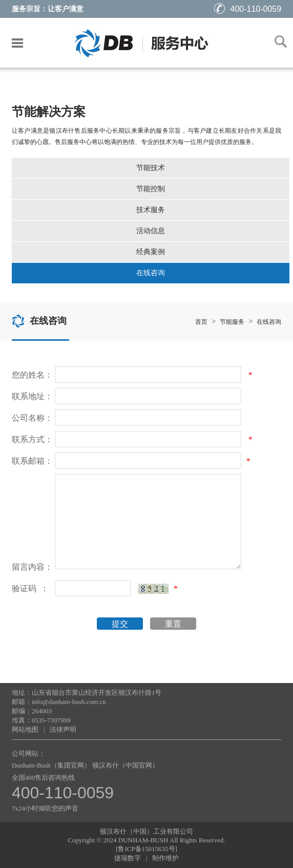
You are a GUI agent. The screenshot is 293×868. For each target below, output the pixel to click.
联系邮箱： (32, 461)
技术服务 (151, 210)
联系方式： (32, 439)
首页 (201, 322)
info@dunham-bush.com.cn (69, 702)
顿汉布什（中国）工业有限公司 (146, 831)
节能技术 (151, 168)
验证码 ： (30, 588)
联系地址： (32, 396)
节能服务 (232, 322)
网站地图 (25, 729)
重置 (173, 624)
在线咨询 (151, 273)
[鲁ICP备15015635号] (146, 849)
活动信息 (151, 231)
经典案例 (151, 252)
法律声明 (63, 729)
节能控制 (151, 189)
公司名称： (32, 418)
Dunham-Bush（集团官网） (51, 765)
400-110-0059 (248, 9)
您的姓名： (32, 375)
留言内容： (32, 567)
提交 (120, 624)
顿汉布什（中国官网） (125, 765)
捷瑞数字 (128, 858)
